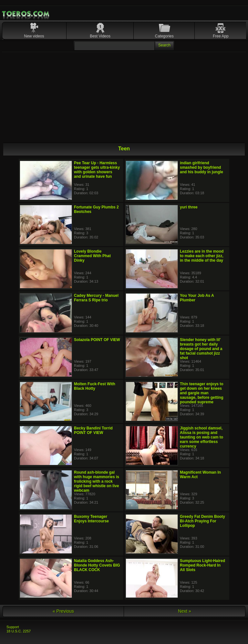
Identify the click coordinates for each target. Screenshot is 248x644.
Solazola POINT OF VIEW (97, 340)
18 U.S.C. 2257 (19, 631)
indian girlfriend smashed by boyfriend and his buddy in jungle (201, 167)
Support (13, 627)
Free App (221, 36)
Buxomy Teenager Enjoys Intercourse (91, 519)
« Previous (63, 611)
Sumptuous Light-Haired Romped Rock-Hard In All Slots (202, 565)
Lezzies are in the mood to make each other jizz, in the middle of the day (202, 256)
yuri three (189, 207)
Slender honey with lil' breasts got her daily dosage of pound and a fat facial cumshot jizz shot (201, 349)
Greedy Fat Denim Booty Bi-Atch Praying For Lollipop (202, 521)
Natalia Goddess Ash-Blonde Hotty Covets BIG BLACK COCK (97, 565)
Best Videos (100, 36)
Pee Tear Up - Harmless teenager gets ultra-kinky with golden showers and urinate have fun (97, 170)
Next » (184, 611)
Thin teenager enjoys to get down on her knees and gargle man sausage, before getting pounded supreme (202, 393)
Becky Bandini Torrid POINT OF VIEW (93, 430)
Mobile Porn (26, 14)
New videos (34, 36)
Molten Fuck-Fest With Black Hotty (95, 386)
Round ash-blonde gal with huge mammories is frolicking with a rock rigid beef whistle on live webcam (97, 481)
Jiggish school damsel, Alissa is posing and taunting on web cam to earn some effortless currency (201, 437)
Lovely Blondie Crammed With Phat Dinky (92, 256)
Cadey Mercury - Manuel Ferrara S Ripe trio (96, 298)
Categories (164, 36)
